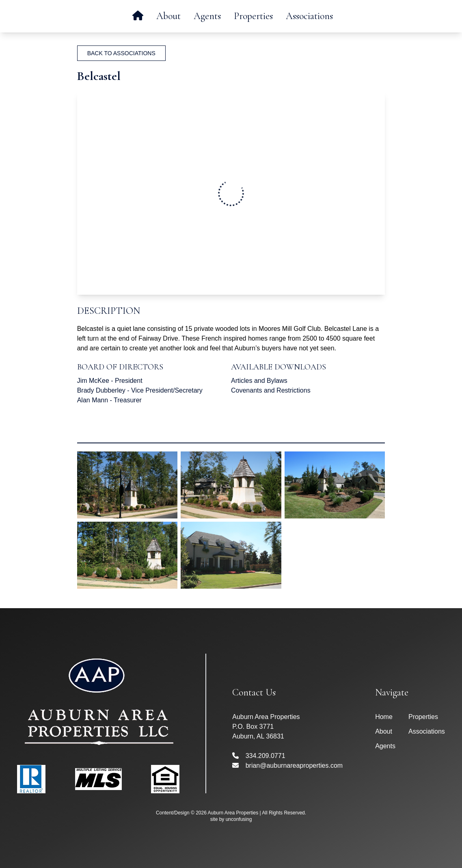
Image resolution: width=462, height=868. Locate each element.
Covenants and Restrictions (271, 390)
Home (384, 717)
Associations (309, 16)
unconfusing (239, 819)
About (168, 16)
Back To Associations (121, 53)
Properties (253, 16)
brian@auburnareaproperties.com (287, 765)
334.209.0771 (259, 756)
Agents (207, 16)
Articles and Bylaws (259, 381)
